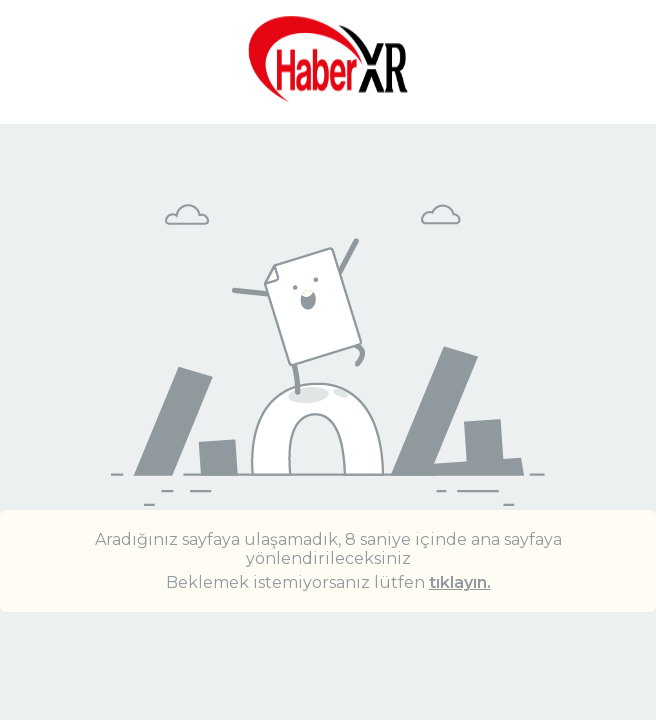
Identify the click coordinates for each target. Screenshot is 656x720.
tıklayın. (460, 582)
